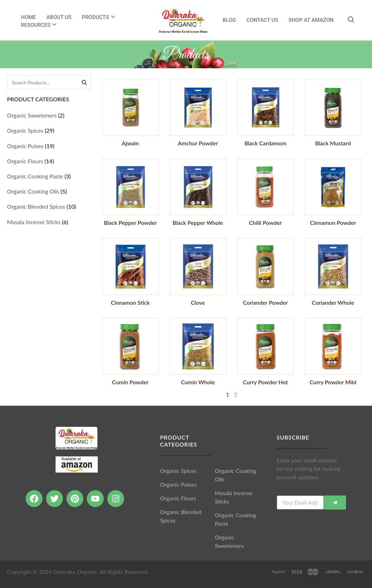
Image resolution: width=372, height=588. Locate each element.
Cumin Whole (198, 382)
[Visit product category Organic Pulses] (49, 146)
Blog (229, 20)
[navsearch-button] (351, 20)
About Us (59, 17)
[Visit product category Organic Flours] (49, 161)
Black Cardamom (265, 143)
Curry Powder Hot (265, 382)
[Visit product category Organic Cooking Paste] (49, 176)
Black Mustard (333, 143)
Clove (198, 302)
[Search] (84, 82)
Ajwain (130, 143)
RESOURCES (39, 25)
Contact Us (262, 20)
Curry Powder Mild (333, 382)
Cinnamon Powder (333, 223)
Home (29, 17)
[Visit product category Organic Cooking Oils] (49, 191)
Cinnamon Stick (130, 302)
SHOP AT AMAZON (311, 20)
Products (98, 17)
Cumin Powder (130, 382)
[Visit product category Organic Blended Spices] (49, 206)
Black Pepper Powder (130, 223)
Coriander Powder (265, 302)
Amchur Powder (198, 143)
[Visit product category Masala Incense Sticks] (49, 222)
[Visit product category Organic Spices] (49, 130)
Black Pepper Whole (198, 223)
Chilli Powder (265, 223)
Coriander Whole (333, 302)
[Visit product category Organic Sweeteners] (49, 115)
